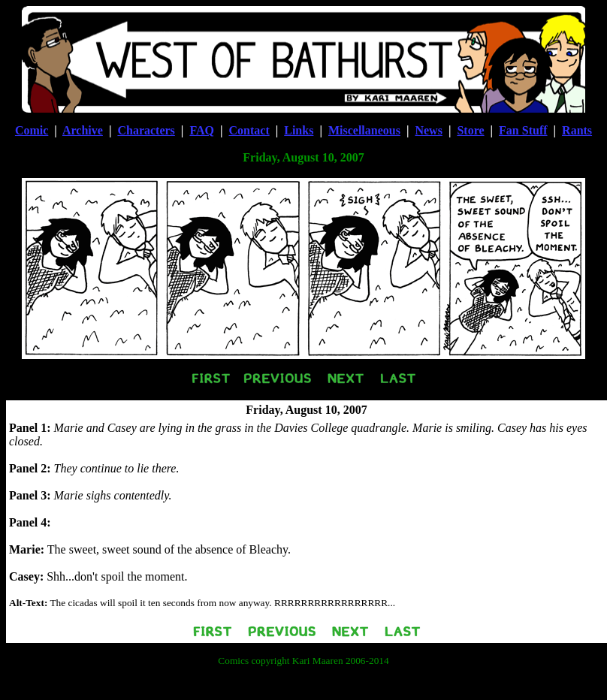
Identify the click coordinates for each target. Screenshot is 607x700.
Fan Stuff (523, 130)
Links (299, 130)
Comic (32, 130)
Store (470, 130)
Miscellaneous (364, 130)
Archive (83, 130)
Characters (146, 130)
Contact (249, 130)
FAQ (202, 130)
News (428, 130)
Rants (577, 130)
